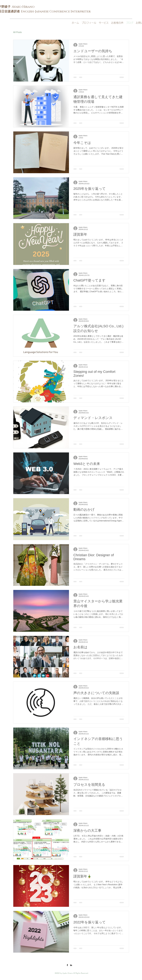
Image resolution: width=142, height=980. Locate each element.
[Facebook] (67, 965)
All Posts (17, 32)
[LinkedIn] (71, 965)
